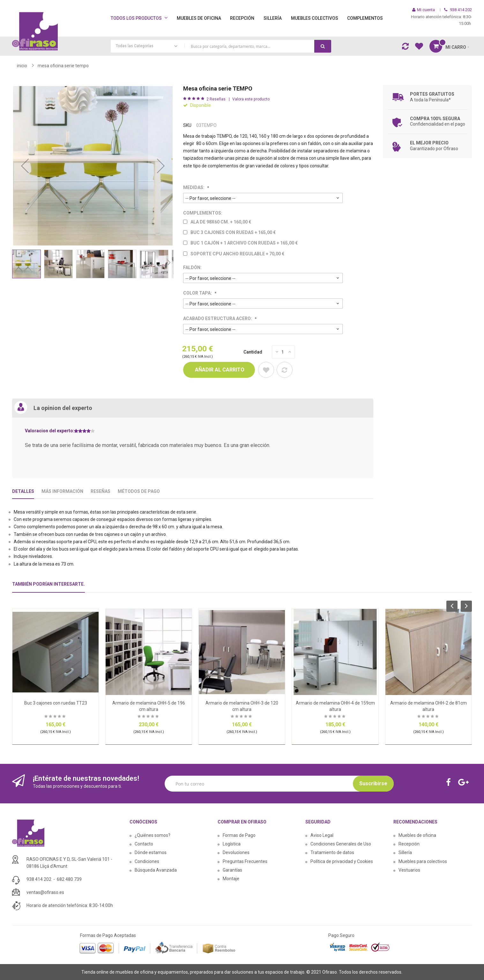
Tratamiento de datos (332, 852)
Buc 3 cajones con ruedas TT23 (56, 703)
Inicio (22, 66)
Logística (232, 844)
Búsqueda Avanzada (156, 870)
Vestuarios (409, 870)
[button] (25, 166)
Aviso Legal (322, 835)
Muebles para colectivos (423, 861)
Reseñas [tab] (101, 491)
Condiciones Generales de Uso (341, 844)
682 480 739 (69, 879)
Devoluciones (236, 852)
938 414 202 (39, 879)
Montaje (231, 879)
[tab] (48, 587)
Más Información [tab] (62, 491)
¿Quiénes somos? (153, 835)
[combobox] (221, 46)
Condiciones (147, 861)
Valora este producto (251, 99)
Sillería (405, 852)
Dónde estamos (151, 852)
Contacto (144, 844)
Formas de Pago (239, 835)
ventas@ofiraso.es (45, 892)
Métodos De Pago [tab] (139, 491)
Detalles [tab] (23, 491)
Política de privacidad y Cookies (342, 861)
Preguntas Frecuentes (245, 861)
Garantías (232, 870)
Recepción (409, 844)
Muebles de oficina (417, 835)
